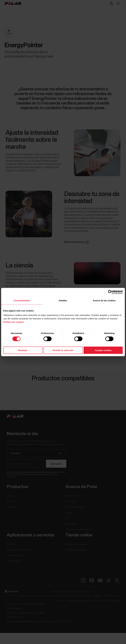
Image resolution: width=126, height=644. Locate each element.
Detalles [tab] (63, 300)
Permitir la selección (63, 350)
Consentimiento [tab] (22, 300)
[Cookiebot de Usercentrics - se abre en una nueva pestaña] (110, 292)
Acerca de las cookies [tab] (104, 300)
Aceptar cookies (103, 350)
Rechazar (23, 350)
